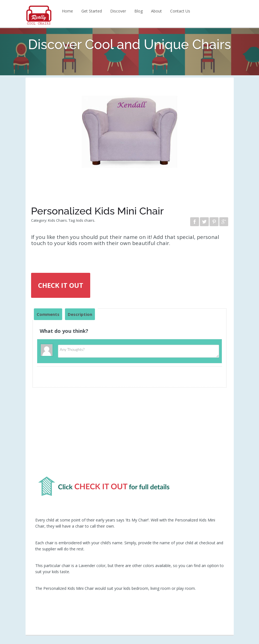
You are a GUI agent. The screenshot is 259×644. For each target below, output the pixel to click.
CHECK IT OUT (61, 285)
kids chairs (85, 220)
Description (80, 314)
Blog (139, 11)
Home (67, 11)
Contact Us (180, 11)
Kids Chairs (57, 220)
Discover (118, 11)
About (156, 11)
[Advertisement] (130, 434)
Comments (48, 314)
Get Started (92, 11)
